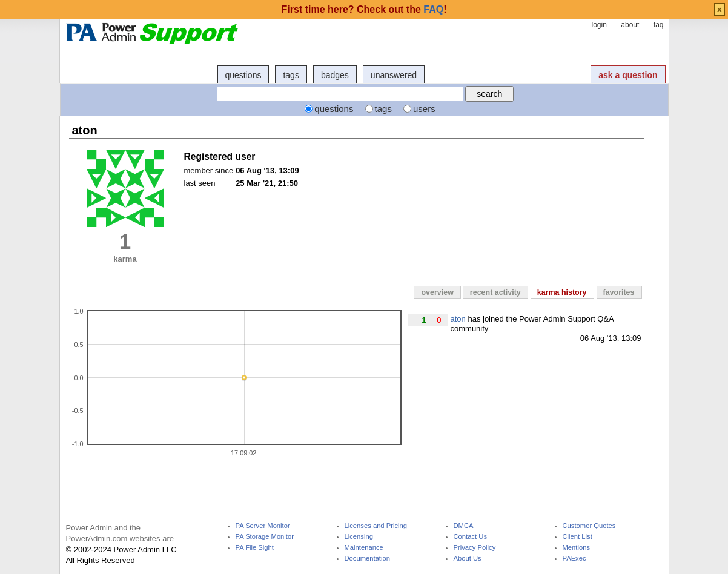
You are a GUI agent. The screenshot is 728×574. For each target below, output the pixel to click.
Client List (577, 537)
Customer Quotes (589, 526)
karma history (562, 292)
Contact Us (471, 537)
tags (291, 75)
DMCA (464, 526)
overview (437, 292)
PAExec (574, 559)
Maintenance (364, 548)
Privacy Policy (475, 548)
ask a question (628, 75)
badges (335, 75)
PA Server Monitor (263, 526)
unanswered (394, 75)
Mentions (577, 548)
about (630, 25)
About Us (468, 559)
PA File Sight (255, 548)
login (599, 25)
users (424, 109)
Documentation (367, 559)
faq (659, 25)
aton (458, 319)
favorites (619, 292)
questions (243, 75)
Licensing (359, 537)
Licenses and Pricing (376, 526)
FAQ (433, 9)
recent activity (495, 292)
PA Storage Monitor (265, 537)
